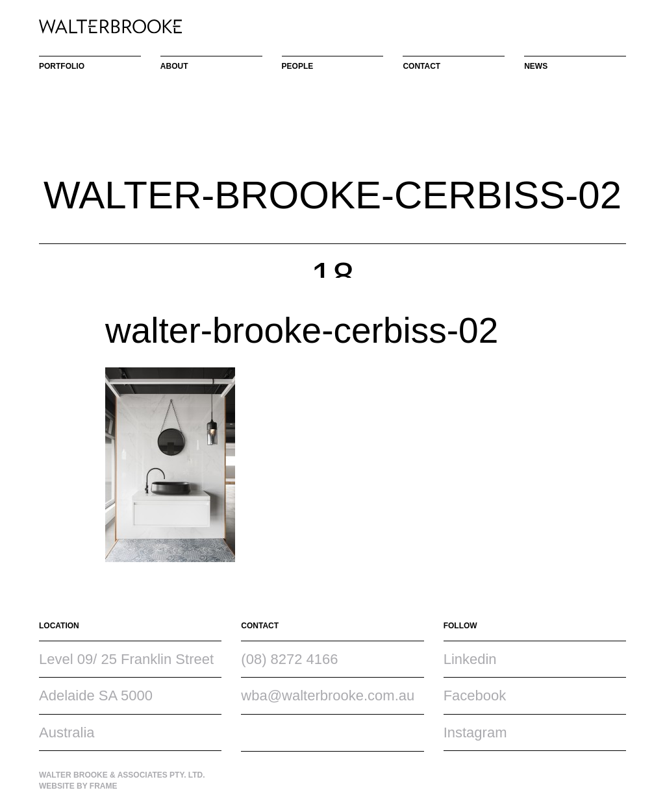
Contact (421, 66)
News (536, 66)
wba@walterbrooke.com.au (328, 695)
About (174, 66)
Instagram (475, 732)
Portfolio (62, 66)
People (298, 66)
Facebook (475, 695)
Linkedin (470, 659)
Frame (104, 786)
